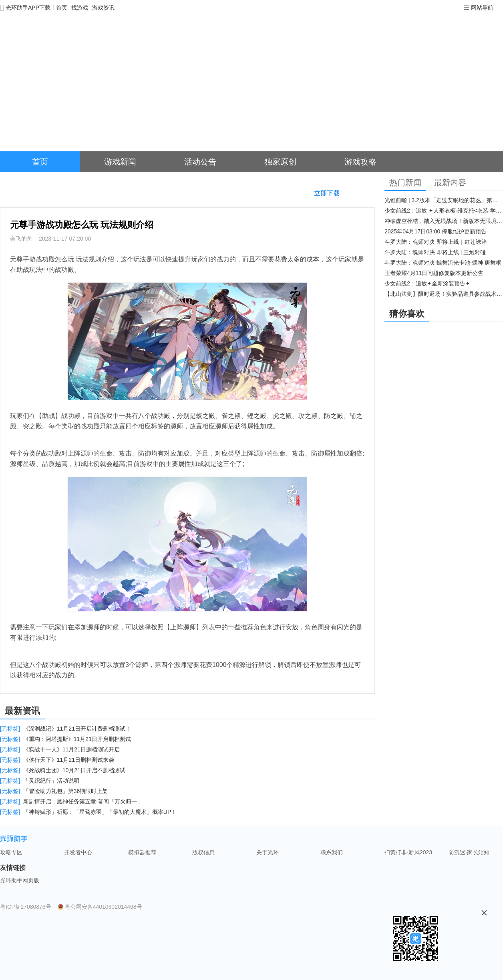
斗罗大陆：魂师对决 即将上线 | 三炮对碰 (435, 252)
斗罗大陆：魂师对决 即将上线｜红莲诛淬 (436, 242)
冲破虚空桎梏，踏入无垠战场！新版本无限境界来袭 (444, 221)
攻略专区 (11, 852)
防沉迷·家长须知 (469, 852)
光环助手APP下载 (28, 8)
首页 (62, 8)
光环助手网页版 (20, 880)
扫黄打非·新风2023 (408, 852)
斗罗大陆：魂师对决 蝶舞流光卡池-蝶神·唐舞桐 (443, 263)
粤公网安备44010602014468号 (104, 907)
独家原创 (280, 162)
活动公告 (200, 162)
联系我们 (332, 852)
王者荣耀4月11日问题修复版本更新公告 (434, 273)
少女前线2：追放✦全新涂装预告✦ (427, 283)
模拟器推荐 (142, 852)
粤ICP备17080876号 (26, 907)
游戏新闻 (120, 162)
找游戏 (80, 8)
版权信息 (203, 852)
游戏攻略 (360, 162)
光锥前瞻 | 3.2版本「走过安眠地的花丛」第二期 (444, 200)
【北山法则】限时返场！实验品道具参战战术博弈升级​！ (444, 294)
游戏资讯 (103, 8)
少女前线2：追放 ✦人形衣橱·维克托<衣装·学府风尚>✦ (444, 211)
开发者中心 (78, 852)
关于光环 (268, 852)
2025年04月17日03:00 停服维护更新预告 (436, 231)
